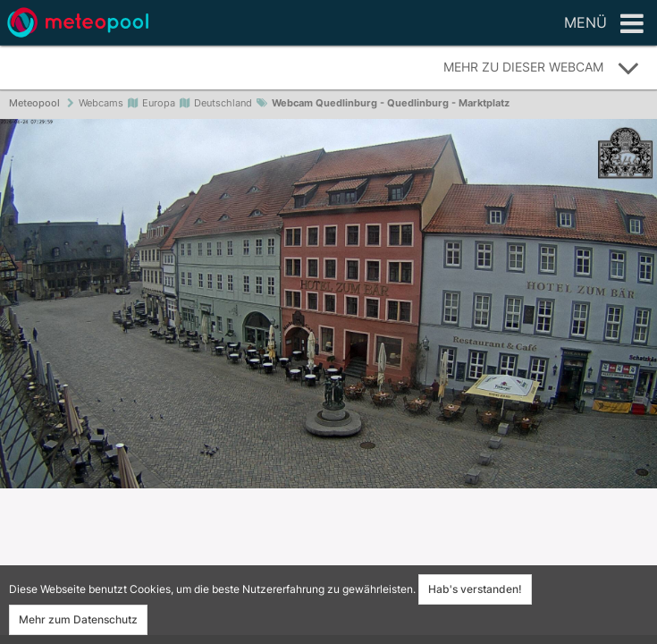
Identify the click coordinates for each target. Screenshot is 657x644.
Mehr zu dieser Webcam (542, 68)
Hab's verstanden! (475, 589)
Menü (604, 24)
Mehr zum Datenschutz (78, 619)
